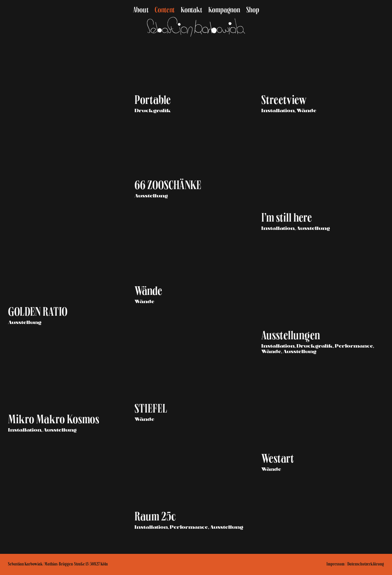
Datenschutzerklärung (366, 565)
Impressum (335, 565)
